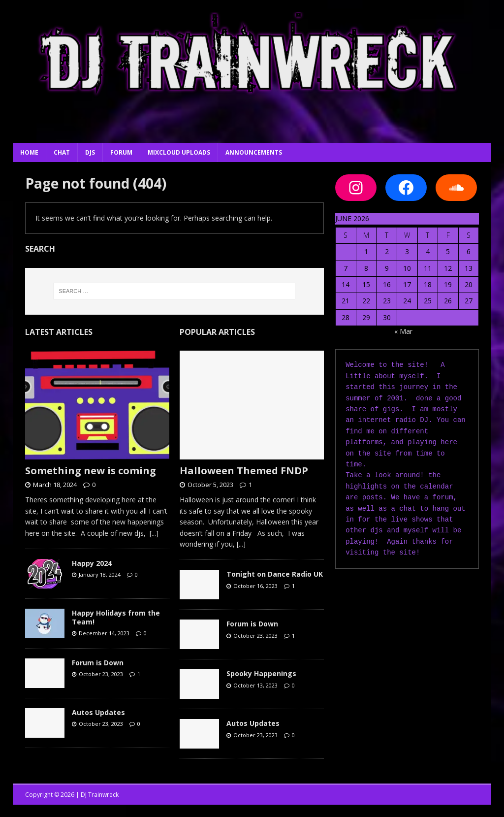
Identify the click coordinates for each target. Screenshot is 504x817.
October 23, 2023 (101, 674)
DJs (90, 152)
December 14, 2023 (104, 633)
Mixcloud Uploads (179, 152)
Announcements (254, 152)
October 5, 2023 (210, 485)
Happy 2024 (92, 563)
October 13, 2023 (255, 685)
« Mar (403, 331)
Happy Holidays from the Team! (116, 617)
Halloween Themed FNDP (244, 471)
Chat (62, 152)
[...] (154, 533)
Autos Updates (98, 712)
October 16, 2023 (255, 586)
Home (29, 152)
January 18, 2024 (100, 574)
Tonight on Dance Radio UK (275, 574)
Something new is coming (91, 471)
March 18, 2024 (55, 485)
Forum (121, 152)
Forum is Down (98, 663)
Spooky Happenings (261, 673)
